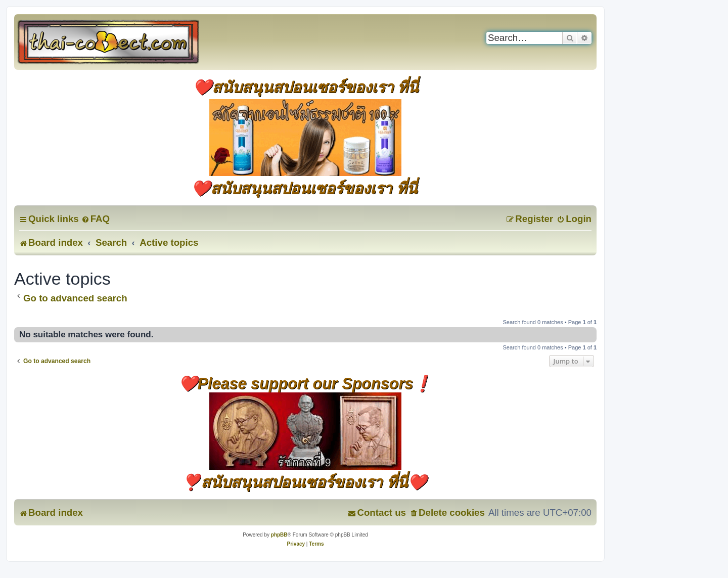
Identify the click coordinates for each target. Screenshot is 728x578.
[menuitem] (96, 219)
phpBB (279, 535)
